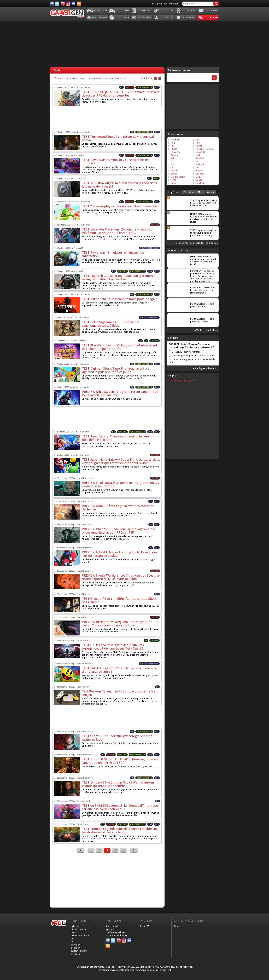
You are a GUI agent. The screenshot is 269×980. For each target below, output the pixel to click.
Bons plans (189, 17)
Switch (174, 155)
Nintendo (146, 11)
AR (197, 167)
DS (172, 161)
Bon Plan (200, 183)
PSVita (199, 146)
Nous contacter (113, 926)
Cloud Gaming (99, 17)
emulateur (76, 954)
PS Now (175, 171)
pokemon (76, 948)
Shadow (200, 174)
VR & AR (214, 11)
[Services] (79, 4)
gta (73, 939)
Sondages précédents (206, 368)
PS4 (173, 143)
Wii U (198, 155)
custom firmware (79, 951)
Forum (214, 17)
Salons (169, 17)
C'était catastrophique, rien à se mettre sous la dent (192, 361)
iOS (173, 164)
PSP (173, 146)
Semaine (189, 192)
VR (172, 167)
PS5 (198, 140)
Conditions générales (115, 932)
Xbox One (176, 152)
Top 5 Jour (174, 192)
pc (72, 942)
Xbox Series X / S (204, 149)
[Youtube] (63, 4)
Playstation (100, 11)
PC (172, 11)
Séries (199, 180)
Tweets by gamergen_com (181, 380)
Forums (178, 926)
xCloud (199, 171)
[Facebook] (52, 4)
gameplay (76, 945)
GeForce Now (178, 177)
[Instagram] (68, 4)
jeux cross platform (80, 935)
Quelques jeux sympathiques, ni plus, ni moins (193, 356)
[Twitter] (57, 4)
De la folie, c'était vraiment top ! (187, 352)
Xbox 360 (200, 152)
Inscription (157, 4)
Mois (201, 192)
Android (200, 164)
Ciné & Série (145, 17)
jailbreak (75, 926)
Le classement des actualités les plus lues (196, 243)
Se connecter (171, 4)
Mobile (192, 11)
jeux (73, 932)
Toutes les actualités (207, 330)
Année (211, 192)
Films (174, 180)
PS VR (174, 149)
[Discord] (74, 4)
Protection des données (116, 935)
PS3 (198, 143)
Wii (172, 158)
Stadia (174, 174)
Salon (174, 183)
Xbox (126, 11)
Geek (126, 17)
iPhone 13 (144, 926)
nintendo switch (78, 929)
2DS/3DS (200, 158)
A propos (110, 929)
